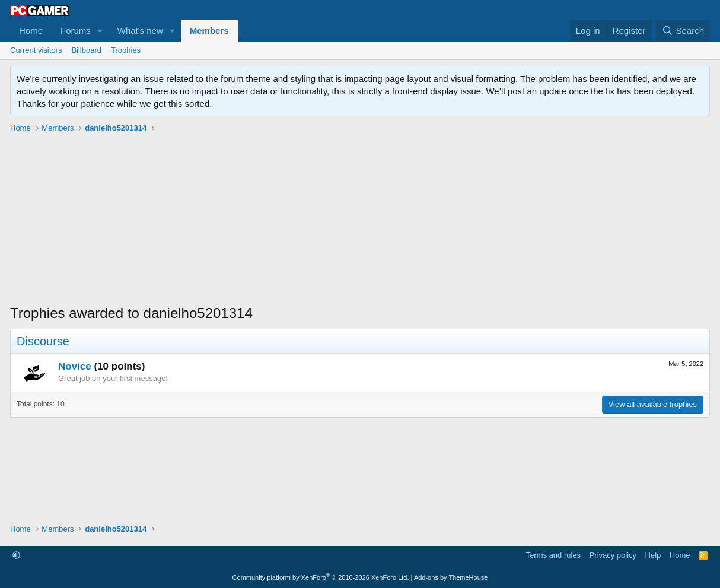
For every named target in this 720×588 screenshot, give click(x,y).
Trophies (126, 50)
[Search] (683, 31)
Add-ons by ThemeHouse (451, 577)
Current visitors (36, 50)
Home (31, 31)
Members (209, 31)
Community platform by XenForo (321, 577)
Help (653, 555)
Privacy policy (613, 555)
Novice (75, 366)
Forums (76, 31)
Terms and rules (553, 555)
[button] (100, 31)
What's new (140, 31)
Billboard (86, 50)
